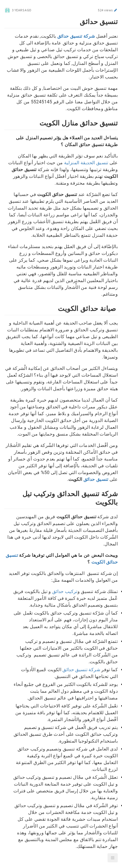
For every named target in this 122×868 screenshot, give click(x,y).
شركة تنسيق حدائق (81, 670)
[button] (113, 858)
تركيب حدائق (65, 591)
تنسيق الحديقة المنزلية (86, 163)
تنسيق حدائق (96, 479)
